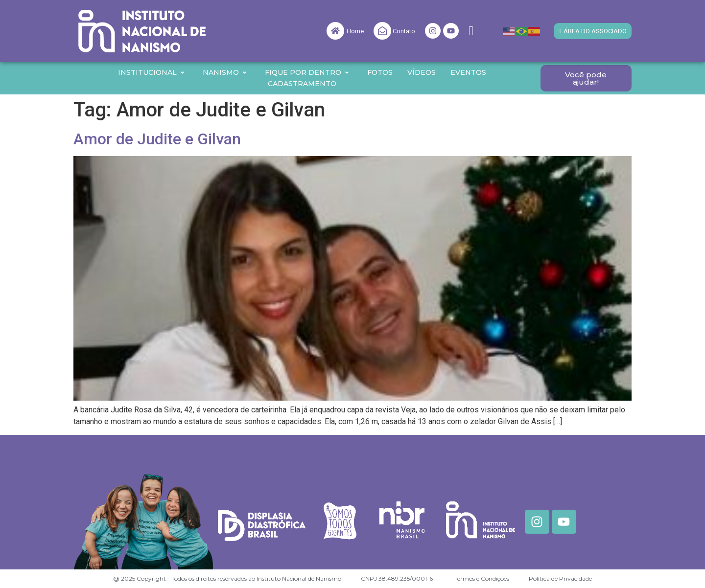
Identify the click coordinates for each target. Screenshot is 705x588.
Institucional (152, 72)
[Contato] (382, 31)
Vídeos (422, 72)
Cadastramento (302, 84)
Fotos (380, 72)
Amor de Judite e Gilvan (157, 139)
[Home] (335, 31)
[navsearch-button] (471, 31)
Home (355, 31)
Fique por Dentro (307, 72)
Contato (404, 31)
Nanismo (225, 72)
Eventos (468, 72)
